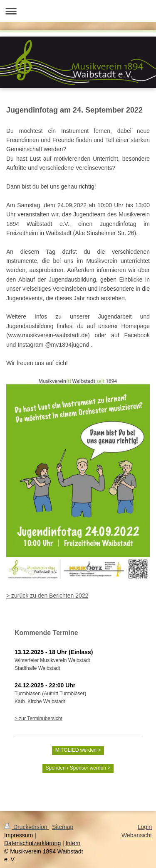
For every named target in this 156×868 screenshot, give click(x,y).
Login (145, 827)
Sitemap (63, 827)
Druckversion (26, 827)
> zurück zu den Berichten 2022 (47, 596)
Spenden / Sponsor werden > (78, 768)
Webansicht (137, 835)
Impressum (19, 835)
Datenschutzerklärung (32, 843)
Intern (73, 843)
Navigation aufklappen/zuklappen (78, 11)
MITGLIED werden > (78, 750)
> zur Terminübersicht (38, 718)
